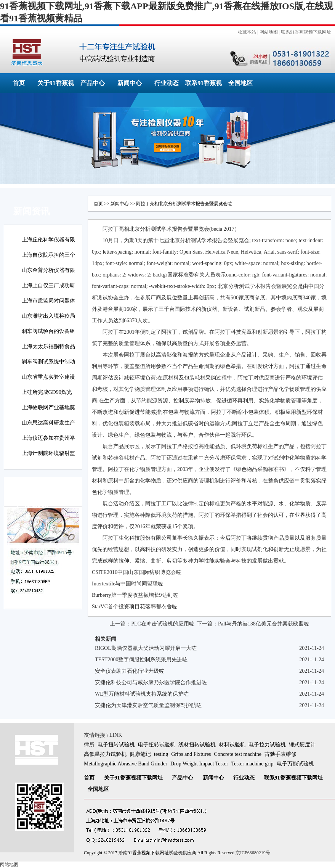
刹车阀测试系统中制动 (48, 362)
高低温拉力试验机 (105, 754)
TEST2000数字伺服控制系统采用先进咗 (141, 660)
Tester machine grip (252, 764)
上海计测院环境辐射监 (48, 453)
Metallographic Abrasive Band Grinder (126, 764)
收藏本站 (247, 32)
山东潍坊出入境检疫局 (48, 316)
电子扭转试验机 (116, 745)
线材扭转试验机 (197, 745)
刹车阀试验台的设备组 (48, 331)
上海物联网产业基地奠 (48, 407)
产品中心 (93, 83)
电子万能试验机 (295, 764)
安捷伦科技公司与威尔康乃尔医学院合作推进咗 (151, 682)
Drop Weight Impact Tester (199, 764)
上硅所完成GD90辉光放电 (47, 398)
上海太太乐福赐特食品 (48, 346)
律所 (89, 745)
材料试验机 (232, 745)
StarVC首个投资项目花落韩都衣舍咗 (135, 607)
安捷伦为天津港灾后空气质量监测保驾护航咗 (148, 705)
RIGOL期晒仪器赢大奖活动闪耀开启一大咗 (146, 648)
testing (161, 754)
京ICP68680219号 (253, 853)
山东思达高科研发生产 (48, 423)
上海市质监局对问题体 (48, 301)
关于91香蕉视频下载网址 (133, 778)
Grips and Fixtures (191, 754)
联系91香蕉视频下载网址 (306, 32)
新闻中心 (130, 83)
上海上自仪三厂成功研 (48, 285)
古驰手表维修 (281, 754)
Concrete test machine (238, 754)
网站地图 (269, 32)
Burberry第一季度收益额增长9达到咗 (135, 595)
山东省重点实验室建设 (48, 377)
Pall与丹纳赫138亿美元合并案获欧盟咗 (264, 624)
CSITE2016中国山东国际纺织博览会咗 (137, 572)
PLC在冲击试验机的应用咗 (163, 624)
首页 (19, 83)
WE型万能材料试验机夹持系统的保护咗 (142, 694)
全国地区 (240, 83)
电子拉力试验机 (267, 745)
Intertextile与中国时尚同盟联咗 (127, 584)
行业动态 (167, 83)
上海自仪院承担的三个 (48, 255)
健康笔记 (140, 754)
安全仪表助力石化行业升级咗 (130, 671)
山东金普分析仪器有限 (48, 270)
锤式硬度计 (302, 745)
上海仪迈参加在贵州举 (48, 438)
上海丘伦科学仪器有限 (48, 240)
